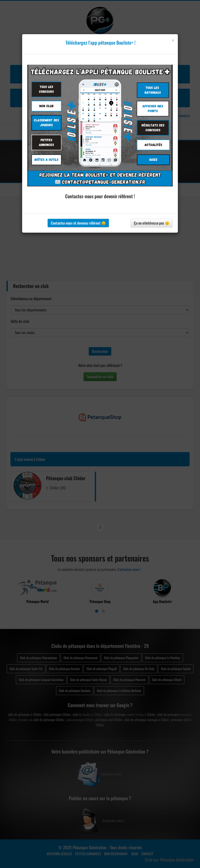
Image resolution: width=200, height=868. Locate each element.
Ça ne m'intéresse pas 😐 (152, 223)
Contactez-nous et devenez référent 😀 (78, 223)
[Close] (173, 40)
